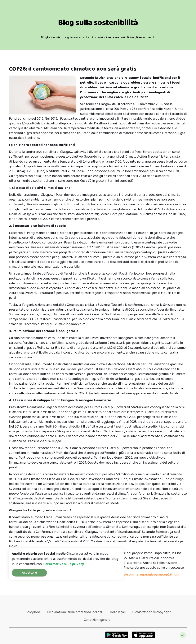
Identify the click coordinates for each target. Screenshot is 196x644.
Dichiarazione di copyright (151, 612)
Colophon (33, 612)
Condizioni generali (98, 620)
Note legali (118, 612)
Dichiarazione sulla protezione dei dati (75, 612)
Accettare (29, 573)
